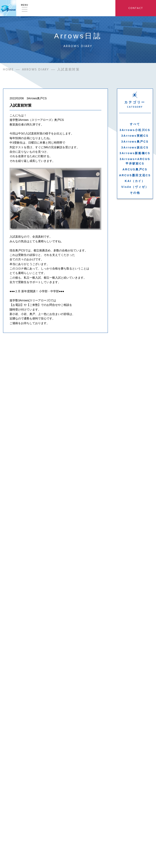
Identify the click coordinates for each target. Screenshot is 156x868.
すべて (135, 124)
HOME (8, 70)
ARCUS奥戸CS (135, 170)
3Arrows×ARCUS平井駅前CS (135, 162)
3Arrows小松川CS (135, 130)
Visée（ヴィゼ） (135, 187)
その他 (135, 193)
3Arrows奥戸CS (135, 142)
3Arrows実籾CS (135, 136)
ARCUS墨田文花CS (135, 176)
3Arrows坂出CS (135, 148)
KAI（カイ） (135, 182)
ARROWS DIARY (36, 70)
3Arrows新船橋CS (135, 154)
